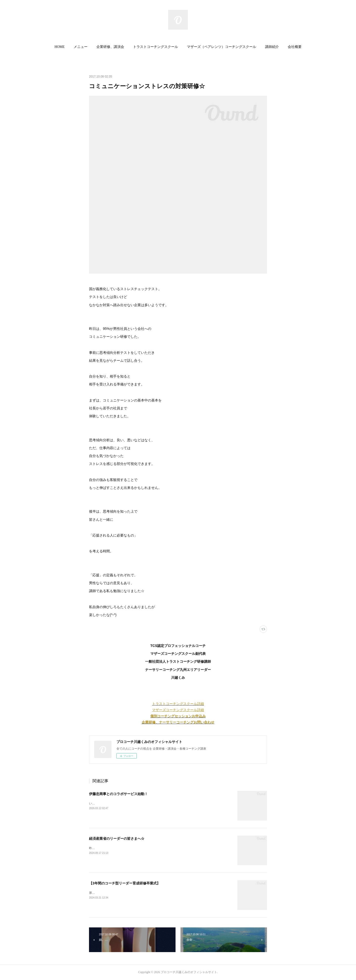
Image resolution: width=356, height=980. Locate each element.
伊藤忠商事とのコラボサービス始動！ (118, 794)
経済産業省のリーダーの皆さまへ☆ (117, 839)
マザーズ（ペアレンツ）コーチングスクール (222, 47)
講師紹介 (272, 47)
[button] (59, 47)
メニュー (81, 47)
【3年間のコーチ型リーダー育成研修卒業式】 (125, 883)
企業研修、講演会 (110, 47)
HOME (59, 47)
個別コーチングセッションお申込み (178, 716)
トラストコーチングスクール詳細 (178, 704)
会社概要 (295, 47)
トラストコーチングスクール (156, 47)
